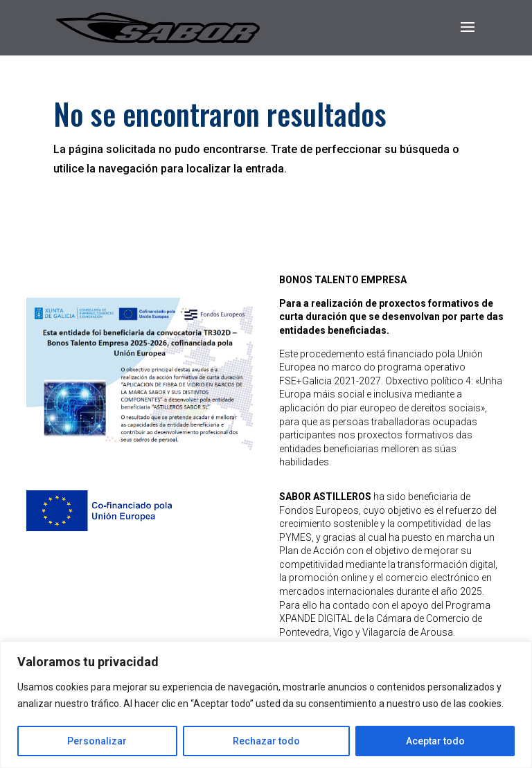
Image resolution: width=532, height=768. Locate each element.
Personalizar (97, 741)
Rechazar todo (266, 741)
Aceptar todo (435, 741)
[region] (266, 705)
